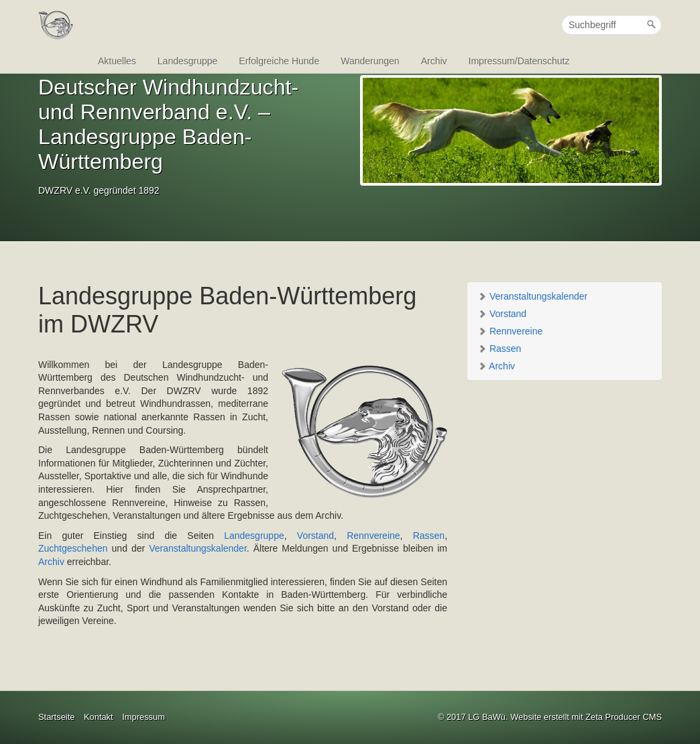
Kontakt (99, 717)
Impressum (143, 717)
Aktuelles (117, 61)
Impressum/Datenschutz (519, 61)
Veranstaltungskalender (532, 296)
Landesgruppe (188, 61)
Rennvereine (510, 331)
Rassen (499, 349)
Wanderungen (370, 61)
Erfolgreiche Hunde (279, 61)
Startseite (56, 717)
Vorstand (502, 314)
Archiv (434, 61)
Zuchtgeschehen (73, 548)
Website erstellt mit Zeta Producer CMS (586, 717)
